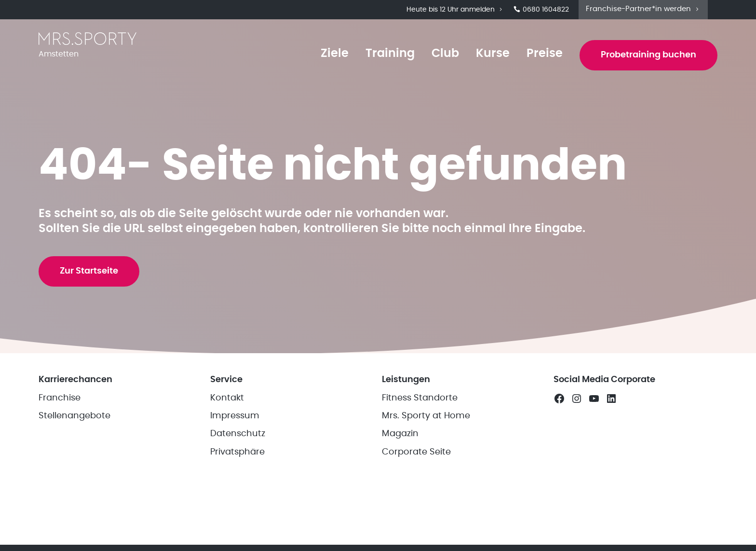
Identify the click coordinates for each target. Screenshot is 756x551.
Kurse (493, 54)
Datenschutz (238, 434)
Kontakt (227, 398)
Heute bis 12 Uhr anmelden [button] (455, 10)
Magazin (400, 434)
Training (390, 54)
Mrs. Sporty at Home (426, 416)
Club (445, 54)
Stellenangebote (74, 416)
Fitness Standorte (420, 398)
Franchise (60, 398)
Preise (545, 54)
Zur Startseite (89, 271)
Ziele (335, 54)
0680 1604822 (541, 10)
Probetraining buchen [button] (648, 55)
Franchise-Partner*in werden (643, 9)
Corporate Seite (416, 452)
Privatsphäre (237, 452)
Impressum (235, 416)
